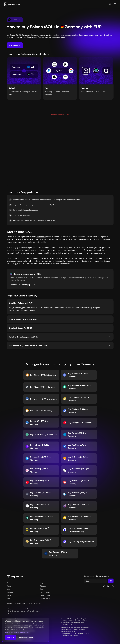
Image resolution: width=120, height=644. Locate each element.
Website (15, 285)
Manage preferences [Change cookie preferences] (12, 632)
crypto (29, 242)
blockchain (41, 237)
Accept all (11, 637)
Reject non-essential (27, 637)
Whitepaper (28, 285)
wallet (58, 253)
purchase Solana (36, 247)
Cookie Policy (25, 632)
